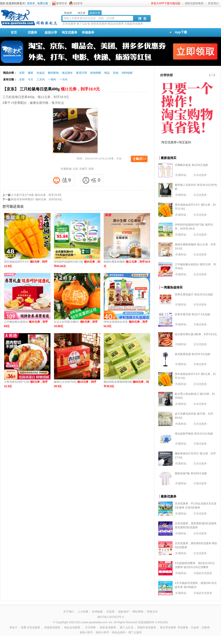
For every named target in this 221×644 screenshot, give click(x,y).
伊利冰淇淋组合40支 (126, 324)
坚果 (91, 169)
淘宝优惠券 (69, 32)
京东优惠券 (69, 24)
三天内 (41, 79)
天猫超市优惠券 (134, 24)
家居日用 (81, 73)
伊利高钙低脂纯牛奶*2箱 (77, 264)
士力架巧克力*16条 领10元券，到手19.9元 (36, 195)
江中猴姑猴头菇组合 (26, 324)
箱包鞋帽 (96, 73)
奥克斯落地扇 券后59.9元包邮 (193, 354)
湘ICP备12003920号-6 (110, 617)
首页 (14, 32)
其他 (116, 73)
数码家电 (53, 73)
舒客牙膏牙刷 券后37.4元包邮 (193, 314)
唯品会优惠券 (116, 24)
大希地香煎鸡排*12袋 (26, 384)
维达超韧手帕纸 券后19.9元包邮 (194, 434)
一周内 (52, 79)
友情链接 (97, 612)
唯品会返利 (119, 632)
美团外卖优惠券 (147, 627)
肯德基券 (88, 32)
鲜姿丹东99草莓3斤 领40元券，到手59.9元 (37, 199)
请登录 (31, 3)
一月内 (63, 79)
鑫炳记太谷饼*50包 (75, 384)
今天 (31, 79)
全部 (22, 73)
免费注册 (43, 3)
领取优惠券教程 (194, 3)
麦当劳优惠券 (168, 627)
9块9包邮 (127, 73)
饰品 (107, 73)
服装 (31, 73)
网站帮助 (138, 612)
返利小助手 (102, 632)
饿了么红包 (83, 24)
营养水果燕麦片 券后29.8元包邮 (194, 295)
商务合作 (152, 612)
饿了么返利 (135, 632)
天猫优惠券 (200, 324)
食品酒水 (67, 73)
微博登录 (62, 3)
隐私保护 (124, 612)
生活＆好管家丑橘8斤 (76, 324)
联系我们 (213, 3)
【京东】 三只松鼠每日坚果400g (51, 89)
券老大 (13, 627)
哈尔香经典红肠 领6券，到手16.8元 (196, 334)
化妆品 (41, 73)
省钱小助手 (86, 632)
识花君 (110, 612)
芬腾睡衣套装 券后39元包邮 (191, 165)
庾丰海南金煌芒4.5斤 (26, 264)
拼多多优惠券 (99, 24)
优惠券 (32, 32)
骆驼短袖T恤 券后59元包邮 (191, 473)
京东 (75, 169)
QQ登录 (78, 3)
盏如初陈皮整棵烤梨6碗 (126, 384)
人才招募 (83, 612)
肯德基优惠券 (52, 627)
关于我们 (69, 612)
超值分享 (51, 32)
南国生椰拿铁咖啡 (127, 264)
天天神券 (90, 627)
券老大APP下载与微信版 (166, 3)
